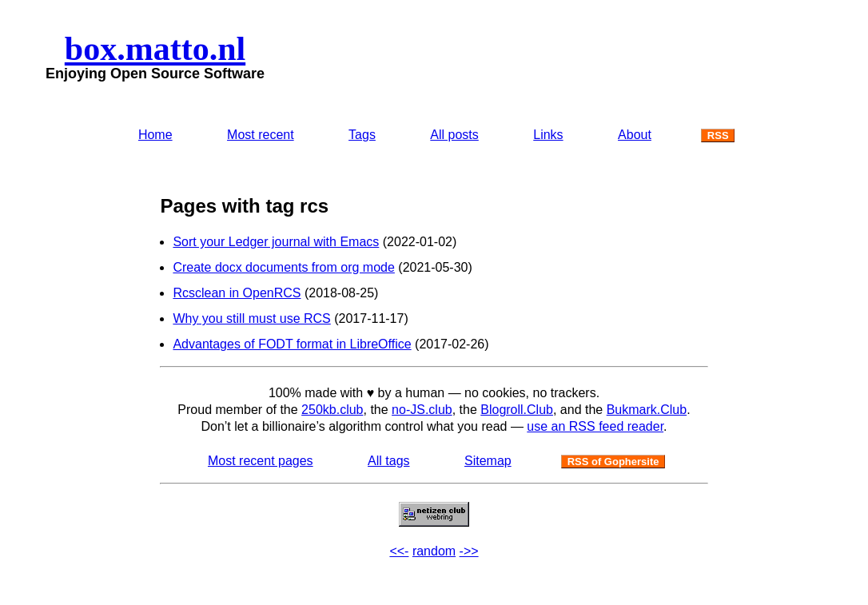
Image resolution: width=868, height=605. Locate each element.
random (434, 551)
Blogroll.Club (517, 410)
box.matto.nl (155, 49)
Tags (362, 135)
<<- (399, 551)
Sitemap (488, 461)
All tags (388, 461)
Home (155, 135)
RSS (718, 135)
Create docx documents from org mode (283, 267)
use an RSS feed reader (595, 426)
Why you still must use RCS (251, 318)
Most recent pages (261, 461)
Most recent (261, 135)
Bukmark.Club (647, 410)
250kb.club (332, 410)
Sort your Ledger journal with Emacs (276, 242)
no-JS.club (422, 410)
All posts (454, 135)
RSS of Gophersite (613, 462)
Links (548, 135)
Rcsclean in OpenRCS (237, 293)
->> (469, 551)
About (635, 135)
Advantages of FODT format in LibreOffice (292, 344)
